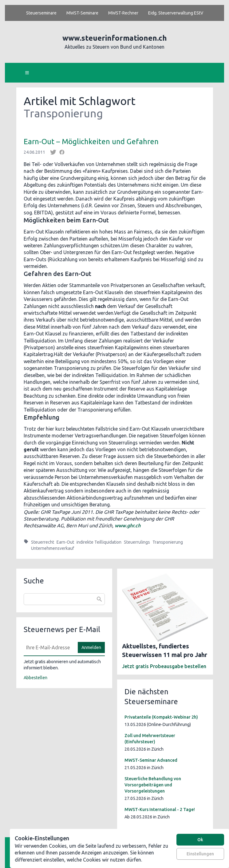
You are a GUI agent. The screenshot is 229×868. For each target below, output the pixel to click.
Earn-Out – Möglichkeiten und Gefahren (91, 142)
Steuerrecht (43, 542)
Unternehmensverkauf (53, 548)
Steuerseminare (41, 13)
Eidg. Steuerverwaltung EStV (176, 13)
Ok (200, 840)
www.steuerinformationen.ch (115, 38)
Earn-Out (65, 542)
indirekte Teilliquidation (99, 542)
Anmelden (91, 647)
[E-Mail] (49, 647)
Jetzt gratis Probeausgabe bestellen (164, 666)
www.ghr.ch (128, 525)
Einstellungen (200, 854)
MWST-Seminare (82, 13)
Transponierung (168, 542)
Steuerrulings (137, 542)
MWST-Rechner (123, 13)
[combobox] (64, 599)
